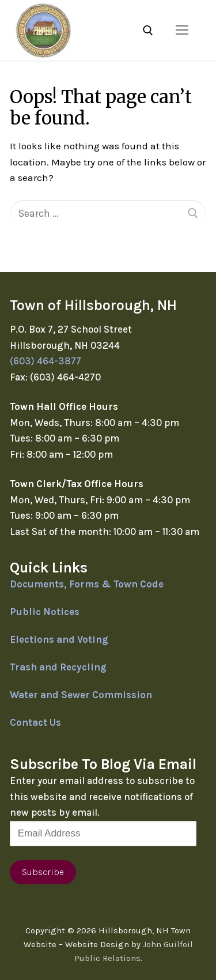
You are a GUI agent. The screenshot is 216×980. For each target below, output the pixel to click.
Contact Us (35, 722)
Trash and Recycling (58, 667)
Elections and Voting (59, 639)
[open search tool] (148, 31)
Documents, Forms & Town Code (87, 584)
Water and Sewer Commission (81, 695)
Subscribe (43, 872)
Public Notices (45, 612)
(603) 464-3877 (46, 361)
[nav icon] (182, 30)
